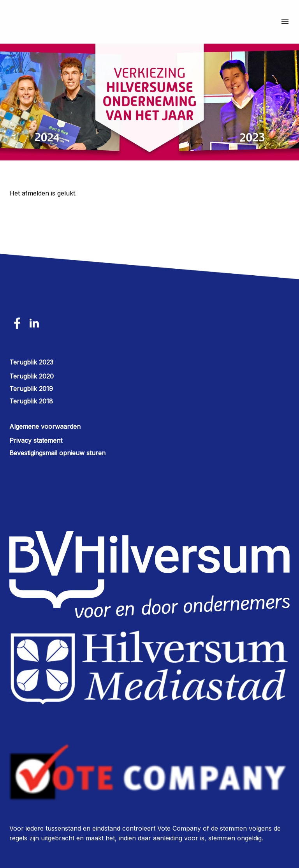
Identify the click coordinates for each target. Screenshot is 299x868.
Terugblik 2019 (31, 389)
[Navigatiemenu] (282, 22)
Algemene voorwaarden (45, 426)
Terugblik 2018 (31, 401)
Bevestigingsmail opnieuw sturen (57, 453)
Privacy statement (36, 440)
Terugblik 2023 (31, 362)
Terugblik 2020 (32, 376)
